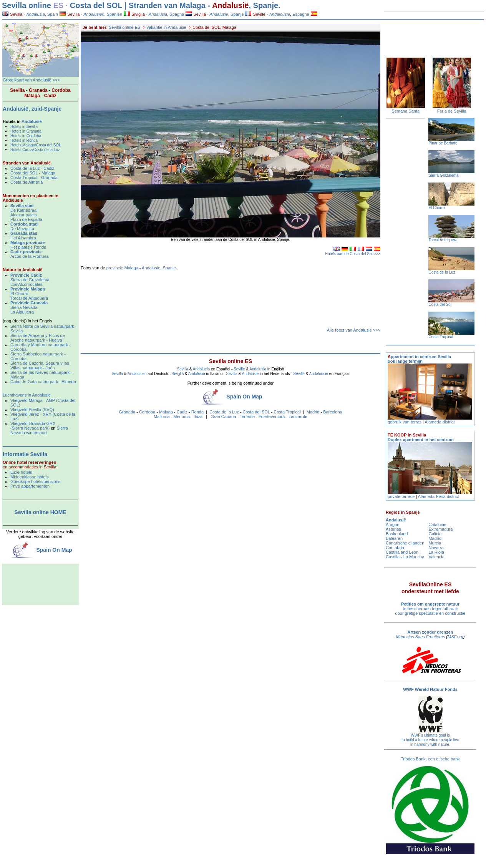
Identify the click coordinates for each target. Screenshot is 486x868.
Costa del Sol (440, 305)
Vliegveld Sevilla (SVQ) (32, 410)
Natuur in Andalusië (23, 270)
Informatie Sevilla (25, 454)
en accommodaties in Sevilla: (30, 465)
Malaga (166, 412)
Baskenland (397, 534)
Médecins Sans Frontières (421, 637)
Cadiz (182, 412)
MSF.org (455, 637)
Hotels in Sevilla (24, 127)
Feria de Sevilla (452, 111)
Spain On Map (244, 397)
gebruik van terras (405, 422)
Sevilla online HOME (40, 512)
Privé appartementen (30, 486)
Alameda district (440, 422)
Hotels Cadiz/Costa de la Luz (35, 150)
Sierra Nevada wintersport (39, 430)
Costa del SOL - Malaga (33, 173)
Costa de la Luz (224, 412)
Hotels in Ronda (24, 140)
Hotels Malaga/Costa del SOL (36, 145)
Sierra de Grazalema (30, 280)
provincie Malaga (122, 268)
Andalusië (231, 5)
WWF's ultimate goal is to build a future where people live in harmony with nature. (430, 740)
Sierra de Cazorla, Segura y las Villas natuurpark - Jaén (40, 365)
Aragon (392, 524)
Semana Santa (406, 111)
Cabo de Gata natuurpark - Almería (43, 382)
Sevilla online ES (125, 27)
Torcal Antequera (443, 240)
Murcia (435, 543)
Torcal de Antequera (29, 298)
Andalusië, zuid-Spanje (32, 109)
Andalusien (137, 374)
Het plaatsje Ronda (28, 247)
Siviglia (134, 14)
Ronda (197, 412)
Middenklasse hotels (30, 477)
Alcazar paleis (23, 215)
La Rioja (436, 552)
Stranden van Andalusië (27, 163)
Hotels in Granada (26, 131)
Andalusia (258, 369)
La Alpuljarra (22, 312)
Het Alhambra (23, 238)
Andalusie (151, 268)
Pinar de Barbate (443, 143)
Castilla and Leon (402, 552)
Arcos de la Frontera (30, 256)
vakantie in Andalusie (167, 27)
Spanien (114, 14)
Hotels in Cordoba (26, 136)
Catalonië (437, 524)
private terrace (402, 496)
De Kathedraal (24, 210)
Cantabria (395, 548)
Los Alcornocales (26, 284)
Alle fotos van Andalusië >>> (354, 330)
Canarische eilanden (405, 543)
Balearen (394, 538)
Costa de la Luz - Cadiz (32, 168)
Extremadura (440, 529)
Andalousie (319, 374)
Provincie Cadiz (26, 275)
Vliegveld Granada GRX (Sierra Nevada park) (33, 426)
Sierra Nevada (24, 307)
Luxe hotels (21, 472)
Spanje (237, 14)
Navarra (436, 548)
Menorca (182, 417)
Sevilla (12, 14)
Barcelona (333, 412)
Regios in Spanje (403, 512)
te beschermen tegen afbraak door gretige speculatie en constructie (430, 609)
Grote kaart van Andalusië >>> (31, 80)
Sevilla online (27, 5)
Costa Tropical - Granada (34, 178)
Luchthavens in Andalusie (27, 395)
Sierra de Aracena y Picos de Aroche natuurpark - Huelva (38, 338)
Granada (127, 412)
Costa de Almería (27, 182)
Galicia (435, 534)
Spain (53, 14)
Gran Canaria (223, 417)
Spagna (177, 14)
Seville (255, 14)
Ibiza (198, 417)
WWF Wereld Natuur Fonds (430, 689)
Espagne (301, 14)
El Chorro (19, 294)
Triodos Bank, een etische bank (430, 759)
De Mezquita (22, 229)
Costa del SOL (256, 412)
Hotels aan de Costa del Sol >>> (353, 254)
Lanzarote (298, 417)
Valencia (436, 557)
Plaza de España (26, 219)
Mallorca (162, 417)
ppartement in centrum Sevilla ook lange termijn (419, 359)
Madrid (313, 412)
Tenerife (247, 417)
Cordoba (147, 412)
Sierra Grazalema (443, 175)
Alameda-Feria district (439, 496)
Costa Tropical (287, 412)
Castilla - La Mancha (405, 557)
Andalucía (201, 369)
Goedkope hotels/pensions (35, 481)
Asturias (393, 529)
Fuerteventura (272, 417)
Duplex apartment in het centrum (421, 437)
